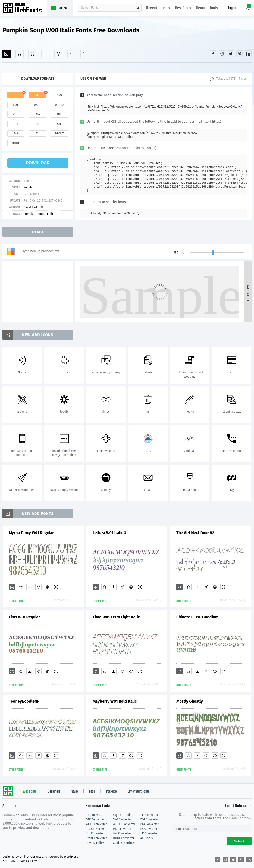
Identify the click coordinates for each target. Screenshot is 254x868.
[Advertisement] (39, 292)
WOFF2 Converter (124, 824)
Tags (92, 792)
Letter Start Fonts (139, 792)
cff (59, 124)
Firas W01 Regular (24, 617)
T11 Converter (149, 833)
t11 (37, 134)
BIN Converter (95, 829)
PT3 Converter (122, 829)
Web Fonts (30, 792)
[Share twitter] (231, 54)
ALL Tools (146, 838)
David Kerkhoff (33, 207)
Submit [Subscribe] (239, 841)
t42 (16, 134)
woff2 (60, 105)
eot (16, 105)
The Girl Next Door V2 (195, 533)
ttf (16, 95)
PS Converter (149, 829)
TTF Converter (149, 815)
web (38, 95)
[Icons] (71, 54)
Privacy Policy (95, 843)
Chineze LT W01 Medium (197, 617)
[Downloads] (30, 587)
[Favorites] (19, 54)
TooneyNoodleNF (24, 701)
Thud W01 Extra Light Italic (116, 617)
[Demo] (32, 54)
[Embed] (47, 587)
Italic (50, 214)
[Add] (6, 54)
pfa (38, 114)
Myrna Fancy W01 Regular (31, 533)
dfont (59, 134)
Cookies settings (124, 843)
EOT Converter (149, 819)
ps (38, 124)
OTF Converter (95, 819)
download (38, 163)
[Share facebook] (213, 54)
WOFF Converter (96, 824)
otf (16, 114)
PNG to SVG (93, 815)
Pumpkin (29, 214)
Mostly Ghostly (190, 701)
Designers (54, 792)
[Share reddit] (222, 54)
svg (59, 95)
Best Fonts (183, 8)
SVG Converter (122, 819)
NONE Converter (124, 838)
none (16, 143)
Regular (29, 187)
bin (59, 114)
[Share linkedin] (248, 54)
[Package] (58, 54)
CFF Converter (95, 833)
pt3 (16, 124)
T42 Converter (122, 833)
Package (111, 792)
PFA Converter (149, 824)
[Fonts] (84, 54)
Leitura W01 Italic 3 (109, 533)
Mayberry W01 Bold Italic (115, 701)
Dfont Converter (96, 838)
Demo (200, 8)
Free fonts (24, 8)
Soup (41, 214)
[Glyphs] (45, 54)
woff (37, 105)
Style (74, 792)
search (138, 8)
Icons (166, 8)
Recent (151, 8)
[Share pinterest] (240, 54)
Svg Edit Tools (122, 815)
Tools (214, 8)
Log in (232, 8)
